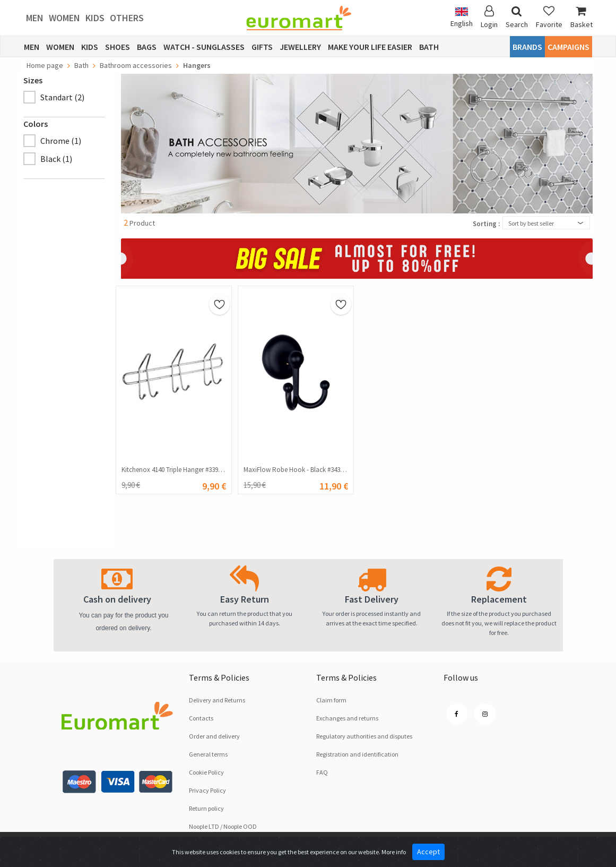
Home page (45, 65)
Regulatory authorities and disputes (364, 736)
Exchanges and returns (347, 718)
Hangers (197, 65)
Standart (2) (62, 97)
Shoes (118, 47)
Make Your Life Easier (370, 47)
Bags (147, 47)
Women (64, 18)
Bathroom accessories (136, 65)
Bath (429, 47)
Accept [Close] (428, 852)
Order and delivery (214, 736)
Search (517, 17)
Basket (582, 17)
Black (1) (56, 159)
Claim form (331, 700)
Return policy (206, 808)
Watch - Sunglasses (204, 47)
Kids (95, 18)
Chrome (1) (61, 141)
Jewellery (300, 47)
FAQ (322, 772)
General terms (208, 754)
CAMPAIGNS (569, 47)
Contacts (201, 718)
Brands (527, 47)
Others (127, 18)
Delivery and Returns (217, 700)
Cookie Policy (206, 772)
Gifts (262, 47)
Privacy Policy (207, 790)
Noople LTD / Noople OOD (223, 826)
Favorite (549, 17)
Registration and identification (357, 754)
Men (35, 18)
